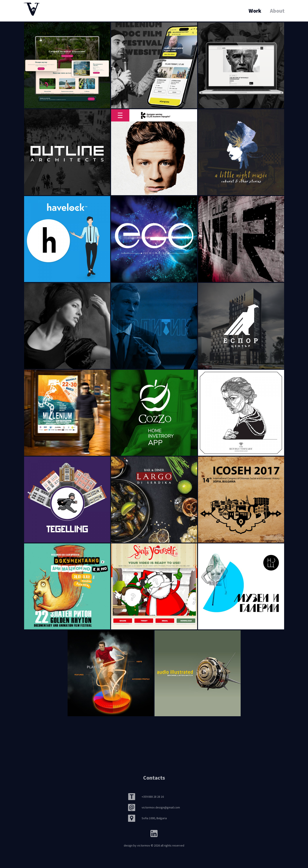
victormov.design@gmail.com (161, 807)
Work (255, 11)
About (277, 11)
